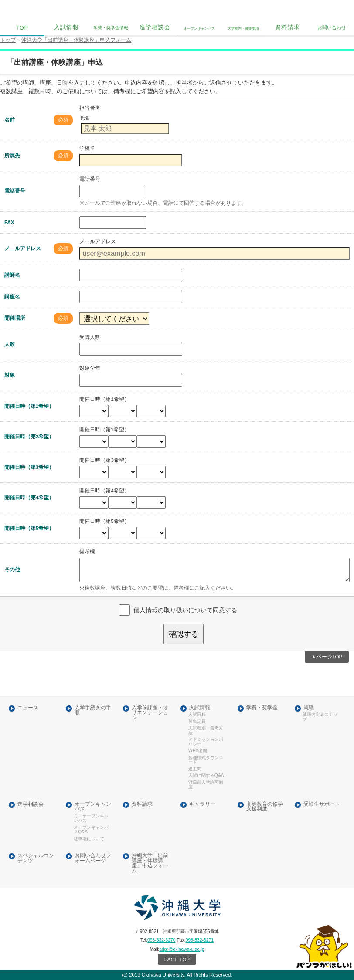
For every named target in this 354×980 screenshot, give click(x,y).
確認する (184, 634)
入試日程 (197, 715)
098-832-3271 (200, 940)
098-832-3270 (162, 940)
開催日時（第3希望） (29, 467)
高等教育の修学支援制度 (265, 807)
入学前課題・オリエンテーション (150, 713)
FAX (9, 222)
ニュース (28, 708)
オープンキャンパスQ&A (91, 830)
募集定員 (197, 722)
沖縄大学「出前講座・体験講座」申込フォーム (150, 863)
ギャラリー (202, 804)
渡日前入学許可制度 (206, 785)
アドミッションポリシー (206, 742)
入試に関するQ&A (206, 776)
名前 (10, 120)
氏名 (85, 118)
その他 (12, 570)
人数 (10, 344)
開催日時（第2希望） (29, 437)
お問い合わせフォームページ (93, 858)
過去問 (195, 769)
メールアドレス (23, 248)
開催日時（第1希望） (29, 406)
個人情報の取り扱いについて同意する (185, 610)
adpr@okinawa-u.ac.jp (182, 949)
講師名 (12, 275)
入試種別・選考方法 (206, 730)
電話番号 (15, 191)
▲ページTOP (327, 656)
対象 (10, 375)
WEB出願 (198, 751)
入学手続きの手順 (93, 710)
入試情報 (66, 27)
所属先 (12, 156)
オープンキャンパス (93, 807)
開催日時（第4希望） (29, 498)
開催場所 (15, 318)
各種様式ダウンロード (206, 760)
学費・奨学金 (262, 708)
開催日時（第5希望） (29, 528)
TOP (22, 28)
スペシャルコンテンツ (36, 858)
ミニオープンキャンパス (91, 818)
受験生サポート (322, 804)
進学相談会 (155, 27)
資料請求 (288, 27)
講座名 (12, 297)
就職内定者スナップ (320, 717)
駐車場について (89, 839)
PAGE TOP (177, 959)
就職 (309, 708)
